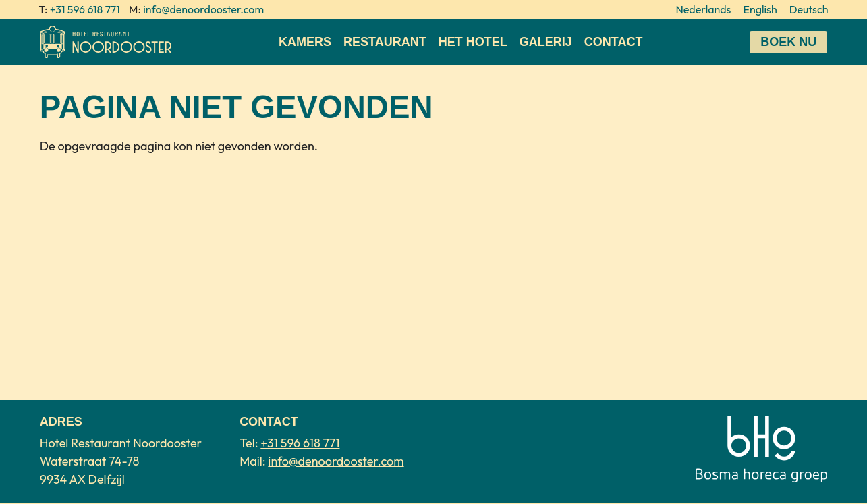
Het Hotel (473, 42)
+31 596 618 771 (85, 9)
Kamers (305, 42)
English (760, 9)
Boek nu (788, 42)
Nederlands (703, 9)
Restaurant (385, 42)
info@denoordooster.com (203, 9)
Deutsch (809, 9)
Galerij (546, 42)
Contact (614, 42)
